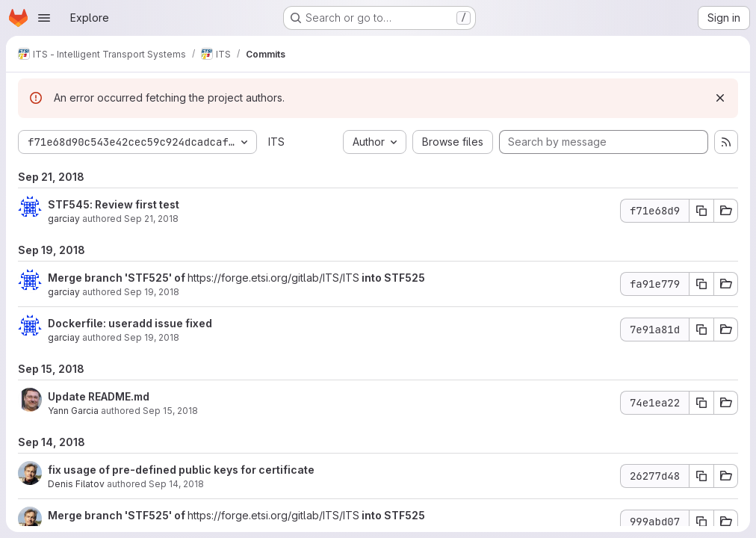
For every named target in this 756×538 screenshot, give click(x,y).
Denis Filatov (76, 484)
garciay (64, 219)
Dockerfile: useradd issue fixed (130, 323)
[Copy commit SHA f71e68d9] (701, 211)
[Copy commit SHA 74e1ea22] (701, 403)
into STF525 (392, 278)
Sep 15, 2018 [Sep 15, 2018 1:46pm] (170, 411)
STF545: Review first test (114, 204)
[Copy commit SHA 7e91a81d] (701, 330)
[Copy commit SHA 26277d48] (701, 476)
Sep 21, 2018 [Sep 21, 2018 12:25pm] (151, 219)
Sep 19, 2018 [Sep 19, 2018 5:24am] (152, 337)
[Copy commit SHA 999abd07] (701, 522)
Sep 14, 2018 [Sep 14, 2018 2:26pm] (176, 484)
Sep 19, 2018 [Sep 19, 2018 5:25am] (152, 292)
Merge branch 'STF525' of (118, 278)
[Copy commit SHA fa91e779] (701, 284)
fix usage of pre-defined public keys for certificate (181, 470)
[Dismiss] (720, 98)
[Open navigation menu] (44, 18)
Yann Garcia (73, 411)
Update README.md (99, 396)
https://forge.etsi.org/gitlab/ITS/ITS (273, 278)
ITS (276, 142)
